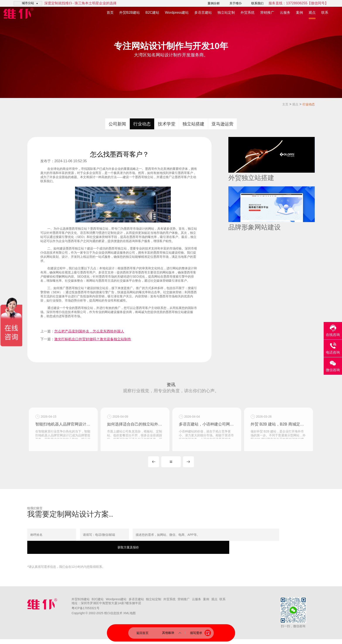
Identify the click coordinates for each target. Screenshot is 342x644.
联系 (325, 13)
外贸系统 (248, 13)
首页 (110, 13)
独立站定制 (226, 13)
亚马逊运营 (222, 124)
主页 (285, 104)
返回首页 (142, 633)
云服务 (285, 13)
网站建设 (111, 312)
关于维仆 (236, 3)
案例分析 (214, 3)
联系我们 (257, 3)
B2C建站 (152, 13)
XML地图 (129, 618)
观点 (312, 13)
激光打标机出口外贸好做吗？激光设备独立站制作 (93, 339)
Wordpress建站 (177, 13)
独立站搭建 (193, 124)
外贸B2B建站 (130, 13)
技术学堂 (167, 124)
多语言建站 (203, 13)
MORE (171, 467)
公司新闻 (117, 124)
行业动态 (309, 104)
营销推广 (267, 13)
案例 (299, 13)
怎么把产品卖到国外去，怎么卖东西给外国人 (89, 331)
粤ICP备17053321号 (85, 613)
